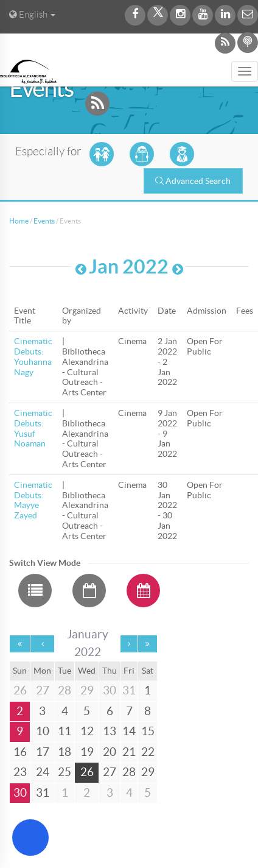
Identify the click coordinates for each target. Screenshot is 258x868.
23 (20, 772)
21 (129, 752)
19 (87, 752)
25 (64, 772)
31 (43, 793)
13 (110, 731)
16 (20, 752)
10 (43, 731)
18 (64, 752)
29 (148, 772)
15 (148, 731)
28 (129, 772)
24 (43, 772)
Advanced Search (193, 181)
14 (129, 731)
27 (110, 772)
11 (64, 731)
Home (19, 221)
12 (87, 731)
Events (44, 221)
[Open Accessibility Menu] (30, 838)
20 (110, 752)
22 (148, 752)
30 (20, 793)
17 (43, 752)
